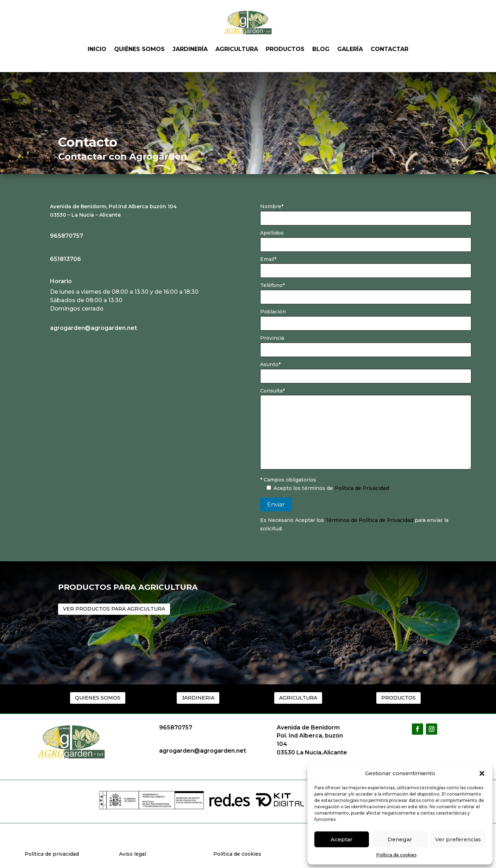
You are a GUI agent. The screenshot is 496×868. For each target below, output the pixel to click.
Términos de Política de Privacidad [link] (370, 520)
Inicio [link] (97, 49)
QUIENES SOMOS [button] (98, 698)
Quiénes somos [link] (139, 49)
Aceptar (342, 839)
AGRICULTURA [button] (298, 698)
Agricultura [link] (237, 49)
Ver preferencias (458, 839)
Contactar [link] (390, 49)
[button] (482, 773)
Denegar (400, 839)
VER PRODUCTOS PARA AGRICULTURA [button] (114, 609)
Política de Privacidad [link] (362, 488)
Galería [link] (350, 49)
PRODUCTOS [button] (398, 698)
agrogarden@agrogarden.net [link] (93, 328)
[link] (39, 331)
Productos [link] (285, 49)
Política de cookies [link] (396, 855)
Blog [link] (321, 49)
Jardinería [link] (190, 49)
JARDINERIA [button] (198, 698)
